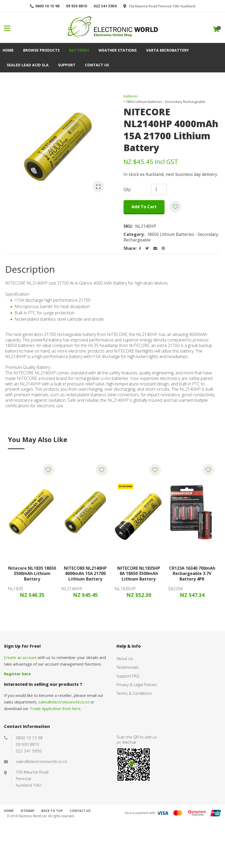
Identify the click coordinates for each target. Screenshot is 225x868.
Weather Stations (118, 50)
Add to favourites (48, 470)
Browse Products (41, 50)
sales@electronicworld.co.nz (64, 702)
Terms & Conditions (134, 693)
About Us (125, 658)
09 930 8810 (76, 6)
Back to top (52, 811)
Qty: (127, 189)
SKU (128, 226)
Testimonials (128, 667)
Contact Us (97, 65)
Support (67, 65)
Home (8, 50)
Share (130, 248)
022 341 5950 (105, 6)
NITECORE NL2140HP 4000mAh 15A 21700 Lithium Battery (85, 574)
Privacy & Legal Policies (137, 685)
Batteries (79, 50)
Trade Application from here (55, 708)
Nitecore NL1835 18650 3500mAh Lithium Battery (32, 574)
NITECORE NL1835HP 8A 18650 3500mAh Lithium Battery (139, 574)
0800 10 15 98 (47, 6)
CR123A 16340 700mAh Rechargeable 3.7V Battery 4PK (192, 574)
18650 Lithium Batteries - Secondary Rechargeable (165, 102)
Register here (17, 674)
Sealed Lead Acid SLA (28, 65)
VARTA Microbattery (167, 50)
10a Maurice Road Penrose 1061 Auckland (162, 6)
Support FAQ (128, 676)
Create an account (20, 657)
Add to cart (144, 207)
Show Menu (7, 28)
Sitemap (27, 811)
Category (134, 234)
